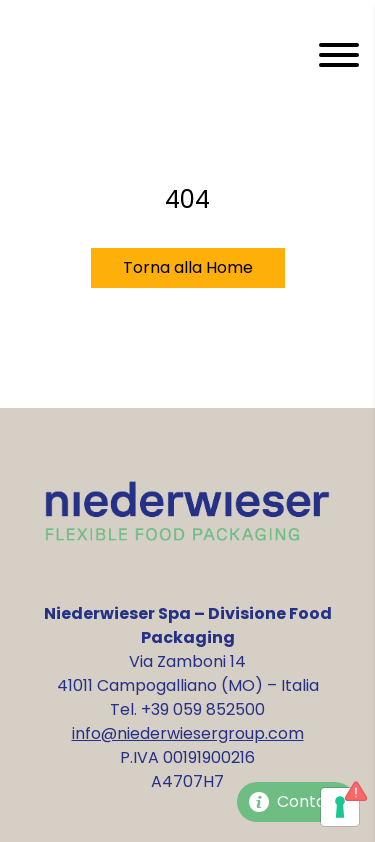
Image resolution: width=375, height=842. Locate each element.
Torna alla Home (188, 267)
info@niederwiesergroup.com (188, 733)
